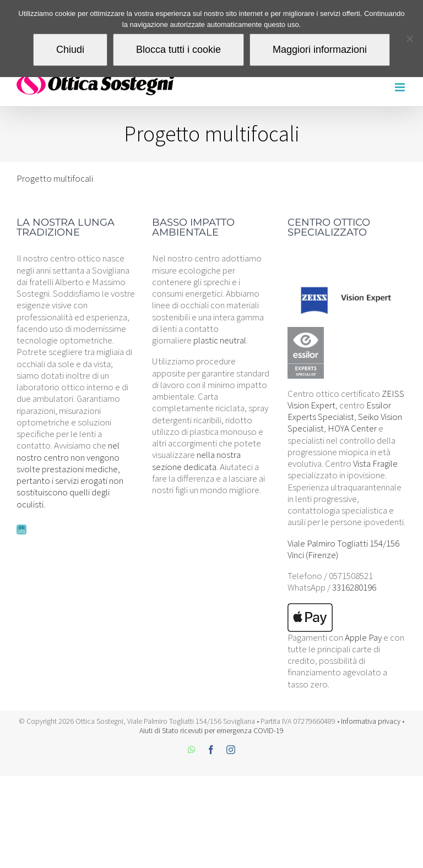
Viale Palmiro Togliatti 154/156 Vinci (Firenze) (343, 549)
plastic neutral (220, 340)
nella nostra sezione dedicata (196, 460)
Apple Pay (363, 637)
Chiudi (70, 50)
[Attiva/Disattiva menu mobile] (401, 87)
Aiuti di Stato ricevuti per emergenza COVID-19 (211, 730)
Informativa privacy (371, 721)
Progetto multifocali (55, 178)
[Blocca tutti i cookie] (409, 39)
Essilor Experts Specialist (339, 411)
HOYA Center (352, 428)
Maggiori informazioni (320, 50)
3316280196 (354, 587)
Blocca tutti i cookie (178, 50)
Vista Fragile (375, 463)
